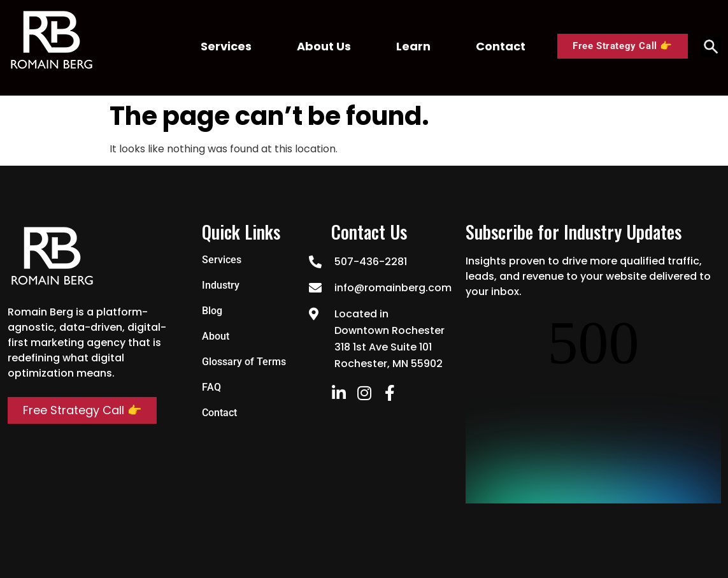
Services (226, 46)
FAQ (211, 387)
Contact (501, 46)
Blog (212, 311)
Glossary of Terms (244, 362)
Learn (413, 46)
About (216, 336)
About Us (324, 46)
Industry (221, 285)
